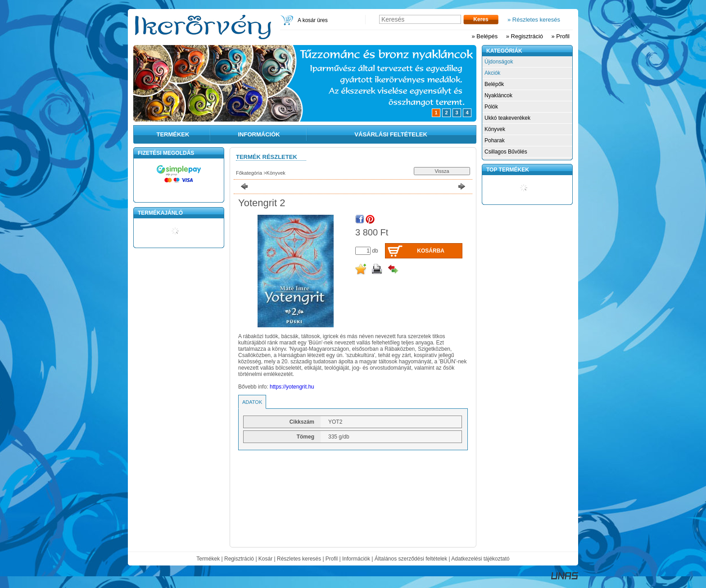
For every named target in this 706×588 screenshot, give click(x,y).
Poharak (495, 140)
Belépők (494, 84)
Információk (356, 559)
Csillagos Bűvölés (506, 152)
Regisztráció (239, 559)
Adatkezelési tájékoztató (480, 559)
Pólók (491, 107)
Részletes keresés (299, 559)
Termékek (208, 559)
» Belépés (484, 36)
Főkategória (249, 173)
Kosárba (431, 251)
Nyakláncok (498, 95)
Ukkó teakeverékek (507, 118)
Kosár (265, 559)
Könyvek (276, 173)
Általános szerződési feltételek (411, 559)
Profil (332, 559)
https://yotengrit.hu (292, 387)
